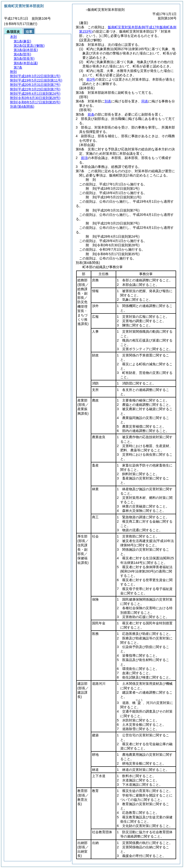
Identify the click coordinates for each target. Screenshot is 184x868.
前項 (84, 158)
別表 (108, 101)
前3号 (91, 79)
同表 (145, 101)
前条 (91, 114)
